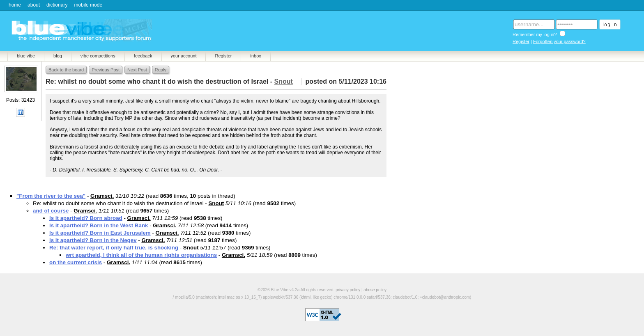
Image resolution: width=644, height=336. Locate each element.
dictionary (57, 5)
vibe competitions (98, 56)
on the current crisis (76, 262)
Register (521, 41)
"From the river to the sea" (51, 196)
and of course (51, 211)
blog (58, 56)
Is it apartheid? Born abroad (86, 218)
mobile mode (88, 5)
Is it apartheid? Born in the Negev (93, 240)
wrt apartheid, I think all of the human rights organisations (141, 255)
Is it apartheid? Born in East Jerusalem (100, 233)
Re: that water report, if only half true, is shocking (114, 248)
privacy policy (348, 290)
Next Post (137, 70)
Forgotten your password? (559, 41)
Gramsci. (102, 196)
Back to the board (66, 70)
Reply (161, 70)
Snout (216, 203)
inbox (255, 56)
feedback (143, 56)
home (15, 5)
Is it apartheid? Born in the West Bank (99, 225)
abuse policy (375, 290)
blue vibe (26, 56)
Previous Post (106, 70)
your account (184, 56)
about (34, 5)
